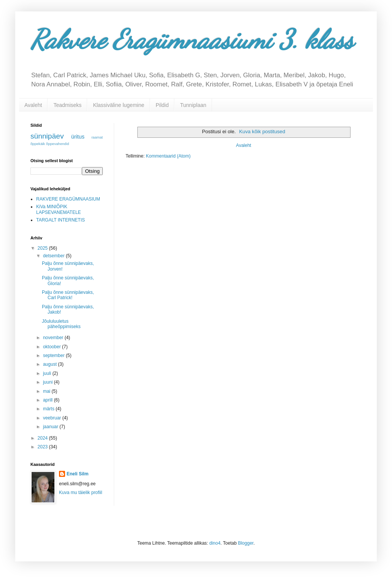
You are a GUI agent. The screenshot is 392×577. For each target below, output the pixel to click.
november (54, 338)
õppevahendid (57, 144)
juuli (48, 373)
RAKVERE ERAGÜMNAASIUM (68, 199)
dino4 (215, 543)
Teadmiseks (67, 105)
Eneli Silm (77, 474)
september (54, 355)
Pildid (162, 105)
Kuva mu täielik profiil (80, 493)
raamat (97, 137)
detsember (54, 256)
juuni (49, 382)
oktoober (53, 347)
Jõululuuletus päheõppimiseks (61, 324)
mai (47, 391)
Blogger (246, 543)
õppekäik (38, 144)
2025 (43, 248)
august (50, 364)
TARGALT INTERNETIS (61, 220)
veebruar (53, 418)
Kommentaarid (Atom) (168, 156)
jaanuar (51, 427)
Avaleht (33, 105)
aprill (49, 400)
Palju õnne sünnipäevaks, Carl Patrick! (68, 295)
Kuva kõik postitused (262, 131)
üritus (78, 137)
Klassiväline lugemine (119, 105)
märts (49, 409)
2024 (43, 438)
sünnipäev (47, 136)
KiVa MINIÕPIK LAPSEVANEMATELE (59, 209)
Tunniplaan (193, 105)
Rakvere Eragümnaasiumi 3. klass (192, 40)
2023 (43, 447)
